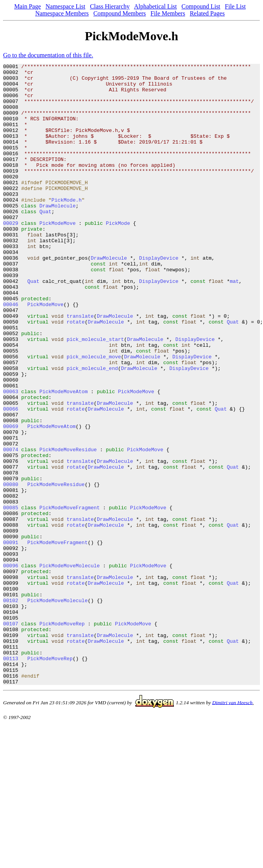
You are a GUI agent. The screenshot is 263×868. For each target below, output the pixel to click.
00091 (11, 639)
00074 (11, 527)
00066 (11, 478)
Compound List (201, 6)
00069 (11, 499)
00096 (11, 666)
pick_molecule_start (95, 395)
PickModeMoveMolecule (70, 666)
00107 (11, 736)
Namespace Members (62, 13)
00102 (11, 708)
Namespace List (66, 6)
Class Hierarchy (110, 6)
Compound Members (120, 13)
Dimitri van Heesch (232, 826)
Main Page (28, 6)
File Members (168, 13)
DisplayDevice (159, 297)
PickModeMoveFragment (70, 597)
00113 (11, 778)
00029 (11, 255)
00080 (11, 569)
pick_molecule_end (92, 430)
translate (80, 367)
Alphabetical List (156, 6)
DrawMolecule (58, 235)
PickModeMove (58, 255)
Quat (46, 241)
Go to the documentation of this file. (48, 55)
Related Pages (207, 13)
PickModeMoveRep (62, 736)
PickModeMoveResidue (68, 527)
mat (234, 325)
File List (235, 6)
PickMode (118, 255)
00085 (11, 597)
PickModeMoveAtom (64, 457)
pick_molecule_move (94, 416)
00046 (11, 353)
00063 (11, 457)
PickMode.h (67, 228)
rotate (76, 374)
